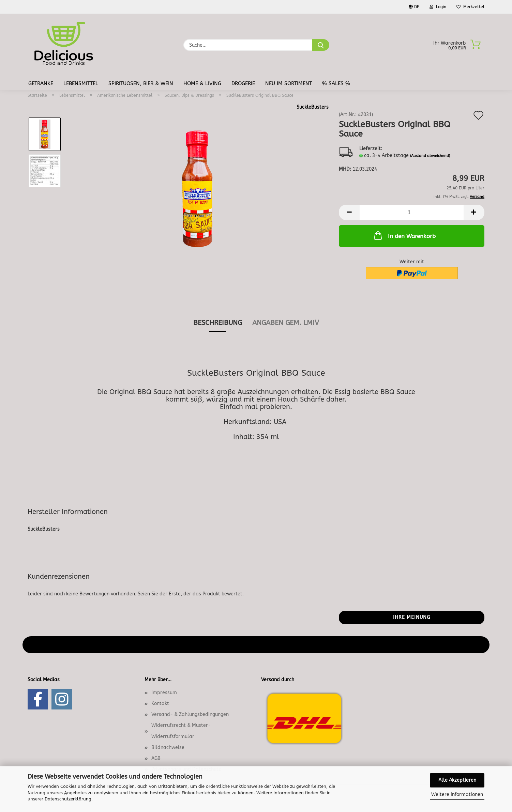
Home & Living (202, 83)
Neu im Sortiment (289, 83)
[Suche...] (321, 45)
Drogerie (243, 83)
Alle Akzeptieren (457, 780)
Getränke (41, 83)
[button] (349, 212)
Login (438, 7)
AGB (156, 758)
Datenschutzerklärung (68, 799)
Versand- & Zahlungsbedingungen (190, 714)
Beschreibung (218, 323)
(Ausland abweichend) (430, 156)
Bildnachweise (168, 747)
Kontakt (160, 704)
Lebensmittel (81, 83)
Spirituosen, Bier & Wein (141, 83)
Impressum (164, 693)
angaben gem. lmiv (286, 323)
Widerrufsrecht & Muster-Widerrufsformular (181, 731)
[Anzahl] (412, 212)
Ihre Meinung (412, 617)
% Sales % (336, 83)
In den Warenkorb (404, 235)
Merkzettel (470, 7)
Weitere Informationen (457, 794)
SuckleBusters (313, 107)
